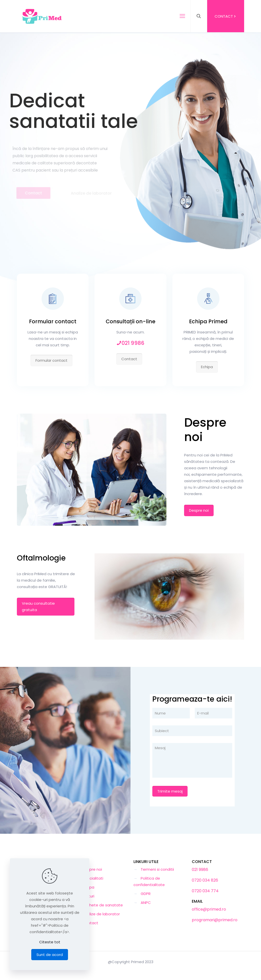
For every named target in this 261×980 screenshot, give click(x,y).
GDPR (146, 894)
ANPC (146, 903)
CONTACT (226, 16)
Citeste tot (50, 942)
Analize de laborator (101, 914)
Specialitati (93, 878)
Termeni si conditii (157, 869)
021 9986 (200, 870)
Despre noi (92, 869)
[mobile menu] (182, 16)
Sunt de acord (50, 955)
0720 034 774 (205, 891)
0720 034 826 (205, 880)
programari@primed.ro (215, 920)
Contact (90, 923)
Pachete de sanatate (103, 905)
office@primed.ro (209, 909)
